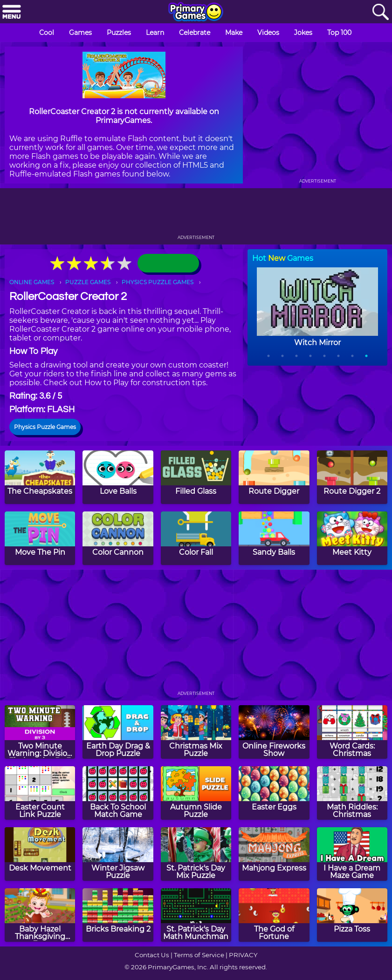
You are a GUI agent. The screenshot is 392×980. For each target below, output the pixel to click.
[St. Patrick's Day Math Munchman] (196, 915)
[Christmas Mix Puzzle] (196, 732)
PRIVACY (243, 955)
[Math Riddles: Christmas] (352, 793)
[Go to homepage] (196, 13)
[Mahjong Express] (274, 854)
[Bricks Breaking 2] (118, 915)
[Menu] (12, 12)
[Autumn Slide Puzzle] (196, 793)
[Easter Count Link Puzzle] (40, 793)
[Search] (380, 12)
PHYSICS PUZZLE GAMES (158, 282)
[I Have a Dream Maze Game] (352, 854)
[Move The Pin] (40, 538)
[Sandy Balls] (274, 538)
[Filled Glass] (196, 477)
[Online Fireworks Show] (274, 732)
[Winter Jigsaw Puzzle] (118, 854)
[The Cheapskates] (40, 477)
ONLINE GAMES (32, 282)
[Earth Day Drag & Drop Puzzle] (118, 732)
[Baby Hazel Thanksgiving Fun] (40, 915)
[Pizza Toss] (352, 915)
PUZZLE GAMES (88, 282)
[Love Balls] (118, 477)
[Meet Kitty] (352, 538)
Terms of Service (199, 955)
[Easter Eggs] (274, 793)
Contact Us (152, 955)
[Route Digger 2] (352, 477)
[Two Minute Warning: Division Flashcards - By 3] (40, 732)
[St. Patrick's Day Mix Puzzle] (196, 854)
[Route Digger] (274, 477)
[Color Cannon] (118, 538)
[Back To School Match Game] (118, 793)
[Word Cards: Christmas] (352, 732)
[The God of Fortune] (274, 915)
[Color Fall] (196, 538)
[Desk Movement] (40, 854)
